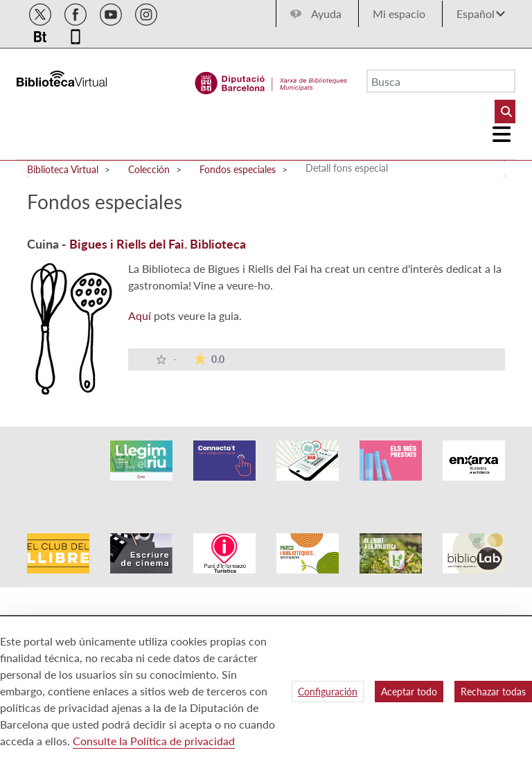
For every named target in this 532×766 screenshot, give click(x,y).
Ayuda (326, 14)
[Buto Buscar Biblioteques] (505, 112)
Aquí (140, 315)
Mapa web (369, 599)
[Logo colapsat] (502, 134)
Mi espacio (399, 14)
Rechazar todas (493, 692)
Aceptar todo (409, 692)
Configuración (328, 692)
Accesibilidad (241, 599)
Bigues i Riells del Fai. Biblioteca (158, 244)
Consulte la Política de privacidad (154, 741)
